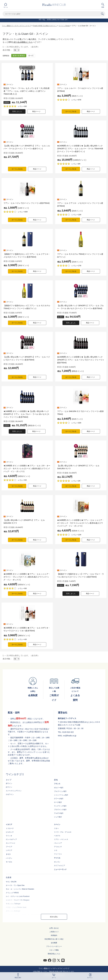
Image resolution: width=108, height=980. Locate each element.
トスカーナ (10, 828)
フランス (57, 784)
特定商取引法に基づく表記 (54, 939)
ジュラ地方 (58, 817)
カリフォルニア (59, 866)
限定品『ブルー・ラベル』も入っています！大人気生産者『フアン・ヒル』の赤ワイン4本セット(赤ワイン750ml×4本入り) (27, 91)
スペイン (57, 824)
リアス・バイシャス (61, 839)
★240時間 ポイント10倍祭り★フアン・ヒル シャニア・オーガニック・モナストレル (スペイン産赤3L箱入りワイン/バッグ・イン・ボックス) (81, 523)
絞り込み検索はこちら (23, 42)
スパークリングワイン (14, 791)
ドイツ (8, 854)
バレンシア (58, 843)
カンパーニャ (11, 843)
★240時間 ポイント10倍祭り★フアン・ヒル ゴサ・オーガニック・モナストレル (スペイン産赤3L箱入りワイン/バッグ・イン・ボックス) (27, 469)
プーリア (9, 847)
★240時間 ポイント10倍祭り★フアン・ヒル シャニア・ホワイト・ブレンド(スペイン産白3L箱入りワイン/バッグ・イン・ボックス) (27, 577)
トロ (56, 850)
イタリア (9, 824)
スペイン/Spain (64, 26)
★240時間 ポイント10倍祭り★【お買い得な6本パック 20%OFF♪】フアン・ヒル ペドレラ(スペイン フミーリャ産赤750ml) (81, 360)
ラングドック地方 (60, 806)
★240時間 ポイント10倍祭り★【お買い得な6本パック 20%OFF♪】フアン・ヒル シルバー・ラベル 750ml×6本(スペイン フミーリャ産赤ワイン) (80, 149)
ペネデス (57, 836)
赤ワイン (9, 783)
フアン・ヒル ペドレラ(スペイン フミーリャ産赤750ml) (27, 203)
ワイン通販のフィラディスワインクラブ (16, 26)
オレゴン (57, 862)
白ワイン (9, 787)
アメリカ (57, 858)
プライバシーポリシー (54, 946)
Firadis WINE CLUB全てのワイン (45, 26)
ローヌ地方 (58, 802)
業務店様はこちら (54, 954)
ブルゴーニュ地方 (60, 791)
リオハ (56, 828)
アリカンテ (58, 847)
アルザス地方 (59, 813)
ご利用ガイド (54, 932)
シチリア (9, 850)
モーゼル (9, 862)
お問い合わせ (54, 928)
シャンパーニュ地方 (61, 795)
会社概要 (54, 943)
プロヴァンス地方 (60, 810)
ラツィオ (9, 836)
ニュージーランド (60, 869)
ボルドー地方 (59, 788)
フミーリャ (58, 854)
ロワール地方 (59, 799)
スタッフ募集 (54, 950)
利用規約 (54, 935)
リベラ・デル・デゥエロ (63, 832)
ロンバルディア (11, 839)
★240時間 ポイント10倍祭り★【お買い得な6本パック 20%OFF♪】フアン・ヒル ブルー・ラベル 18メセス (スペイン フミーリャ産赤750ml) (26, 414)
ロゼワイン (10, 794)
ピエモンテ (10, 832)
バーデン (9, 858)
